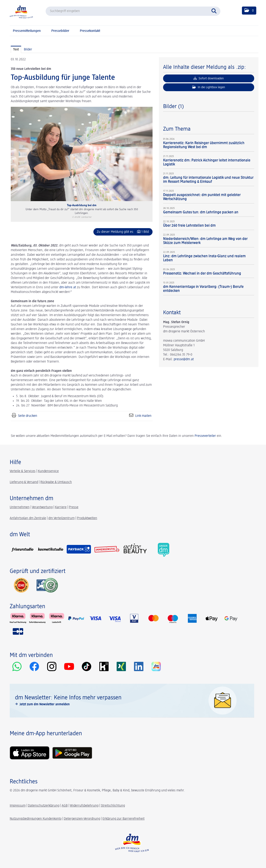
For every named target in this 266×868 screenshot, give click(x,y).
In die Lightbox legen (209, 87)
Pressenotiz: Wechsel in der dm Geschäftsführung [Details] (202, 274)
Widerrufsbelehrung (84, 806)
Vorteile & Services (23, 471)
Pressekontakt (90, 31)
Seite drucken (28, 416)
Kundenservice (48, 471)
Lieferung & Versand (24, 482)
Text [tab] (16, 50)
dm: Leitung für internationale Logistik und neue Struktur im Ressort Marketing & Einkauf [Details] (208, 180)
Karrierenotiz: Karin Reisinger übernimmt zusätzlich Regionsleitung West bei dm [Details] (204, 145)
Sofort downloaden (209, 78)
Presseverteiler (205, 436)
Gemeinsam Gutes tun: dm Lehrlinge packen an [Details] (201, 212)
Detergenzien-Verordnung (82, 819)
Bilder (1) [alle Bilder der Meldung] (173, 107)
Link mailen (143, 416)
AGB (65, 806)
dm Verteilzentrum (61, 518)
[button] (249, 11)
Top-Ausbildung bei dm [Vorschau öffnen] (82, 205)
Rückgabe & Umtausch (56, 482)
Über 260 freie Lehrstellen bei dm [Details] (189, 226)
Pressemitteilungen (27, 31)
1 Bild (145, 232)
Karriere (61, 507)
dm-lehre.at (68, 287)
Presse (74, 507)
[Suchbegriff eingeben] (133, 11)
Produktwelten (87, 518)
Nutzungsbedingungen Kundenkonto (36, 819)
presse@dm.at (184, 359)
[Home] (21, 12)
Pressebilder (60, 31)
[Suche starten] (215, 11)
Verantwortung (42, 507)
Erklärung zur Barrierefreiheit (123, 819)
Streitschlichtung (113, 806)
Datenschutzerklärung (44, 806)
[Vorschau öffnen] (82, 154)
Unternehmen (20, 507)
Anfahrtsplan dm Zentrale (28, 518)
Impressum (18, 806)
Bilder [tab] (28, 50)
